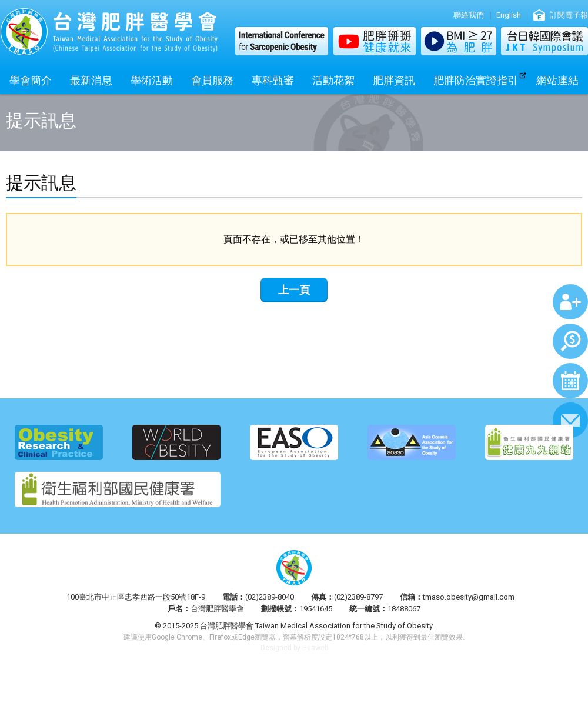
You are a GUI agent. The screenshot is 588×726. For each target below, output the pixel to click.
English (509, 15)
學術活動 (152, 80)
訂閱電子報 (569, 15)
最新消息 (91, 80)
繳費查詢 (570, 341)
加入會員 (570, 302)
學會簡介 (31, 80)
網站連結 (557, 80)
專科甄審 (273, 80)
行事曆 (570, 381)
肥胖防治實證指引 (476, 80)
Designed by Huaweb (294, 648)
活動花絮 (333, 80)
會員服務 (212, 80)
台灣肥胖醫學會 (109, 32)
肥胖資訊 (394, 80)
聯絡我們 (469, 15)
